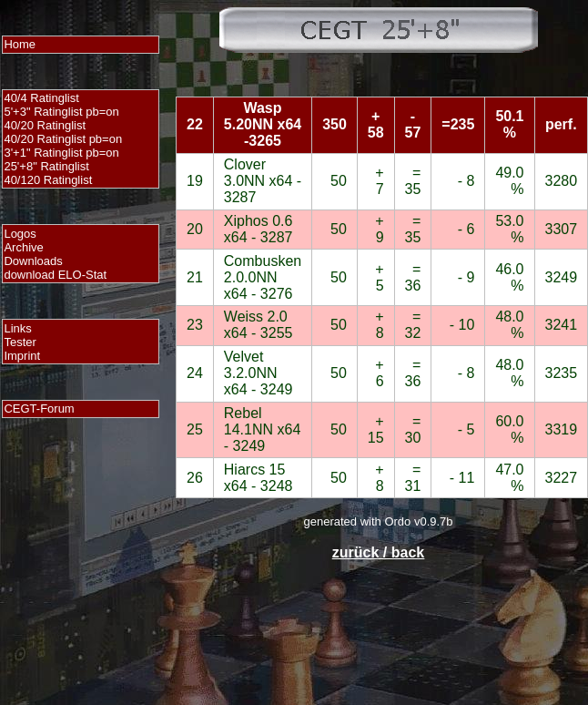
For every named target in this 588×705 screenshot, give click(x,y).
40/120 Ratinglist (48, 180)
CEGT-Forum (39, 409)
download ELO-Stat (55, 275)
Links (17, 328)
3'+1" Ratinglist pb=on (61, 153)
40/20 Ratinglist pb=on (63, 139)
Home (20, 44)
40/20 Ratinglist (45, 125)
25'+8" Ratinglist (46, 166)
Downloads (33, 261)
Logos (20, 234)
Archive (23, 247)
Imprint (22, 356)
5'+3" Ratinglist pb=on (61, 112)
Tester (20, 342)
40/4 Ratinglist (41, 98)
